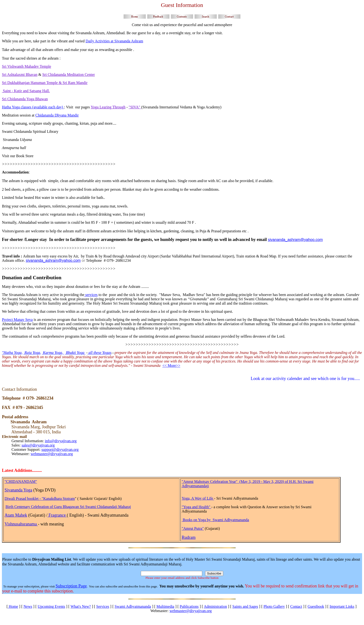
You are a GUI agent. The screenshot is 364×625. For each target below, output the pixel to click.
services (91, 295)
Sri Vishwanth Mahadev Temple (27, 66)
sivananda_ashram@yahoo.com (295, 240)
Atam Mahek (16, 515)
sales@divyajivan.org (38, 445)
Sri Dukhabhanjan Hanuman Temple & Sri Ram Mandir (45, 83)
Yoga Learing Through (108, 107)
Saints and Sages (245, 606)
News (28, 606)
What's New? (81, 606)
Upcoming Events (51, 606)
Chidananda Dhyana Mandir (57, 115)
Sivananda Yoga (18, 490)
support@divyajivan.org (60, 449)
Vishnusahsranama (21, 524)
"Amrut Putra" (193, 528)
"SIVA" (135, 107)
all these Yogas (99, 353)
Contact (296, 606)
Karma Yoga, (53, 353)
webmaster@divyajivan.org (52, 454)
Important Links (342, 606)
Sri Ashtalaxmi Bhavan (20, 75)
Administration (215, 606)
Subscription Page (71, 586)
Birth (10, 507)
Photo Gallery (274, 606)
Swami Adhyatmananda (133, 606)
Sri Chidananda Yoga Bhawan (25, 99)
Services (103, 606)
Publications (189, 606)
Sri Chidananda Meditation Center (69, 75)
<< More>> (171, 366)
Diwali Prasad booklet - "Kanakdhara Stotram (40, 499)
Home (13, 606)
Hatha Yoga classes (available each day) (33, 107)
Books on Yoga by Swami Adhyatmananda (216, 520)
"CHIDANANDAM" (21, 482)
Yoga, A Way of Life (198, 498)
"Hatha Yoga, (12, 353)
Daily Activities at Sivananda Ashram (114, 41)
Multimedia (166, 606)
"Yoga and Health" (196, 507)
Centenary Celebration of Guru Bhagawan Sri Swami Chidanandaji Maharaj (73, 507)
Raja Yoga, (32, 353)
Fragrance (57, 515)
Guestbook (316, 606)
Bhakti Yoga (75, 353)
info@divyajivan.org (61, 441)
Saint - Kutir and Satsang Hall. (26, 91)
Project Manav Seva (17, 320)
